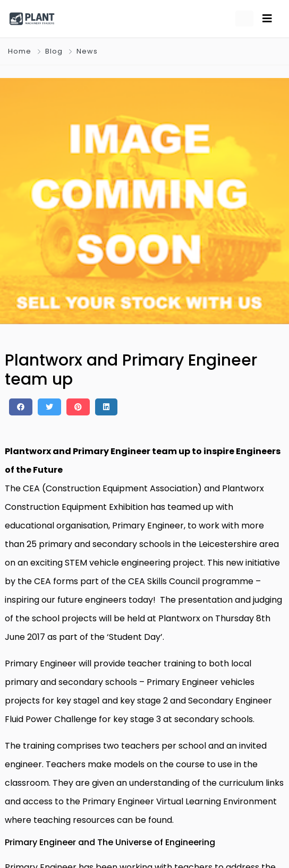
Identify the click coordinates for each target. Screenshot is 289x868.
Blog (54, 51)
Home (20, 51)
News (87, 51)
